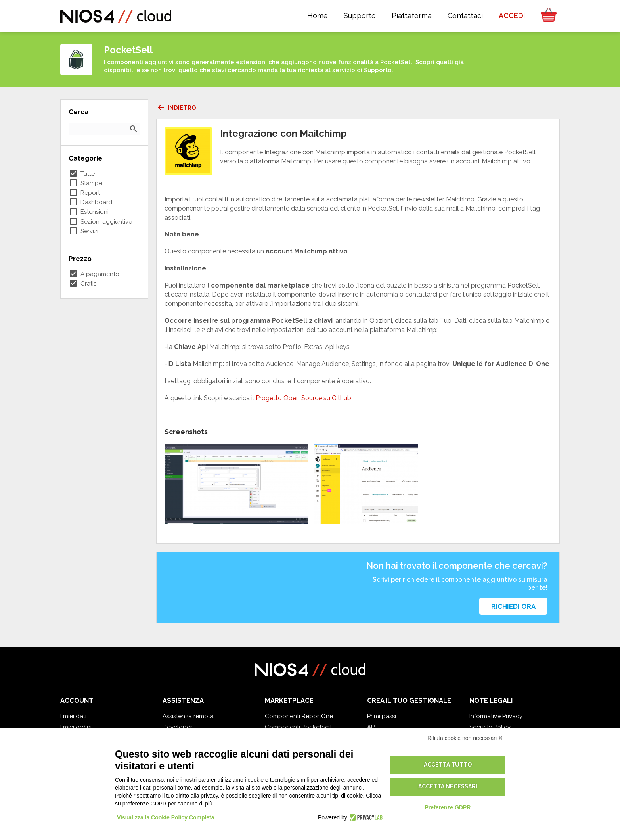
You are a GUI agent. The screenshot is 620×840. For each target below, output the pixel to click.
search (134, 129)
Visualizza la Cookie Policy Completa (166, 817)
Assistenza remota (188, 716)
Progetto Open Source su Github (303, 398)
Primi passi (382, 716)
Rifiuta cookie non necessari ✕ (465, 738)
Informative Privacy (496, 716)
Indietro (176, 108)
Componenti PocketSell (298, 727)
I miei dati (73, 716)
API (371, 727)
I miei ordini (76, 727)
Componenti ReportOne (299, 716)
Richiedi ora (513, 606)
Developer (177, 727)
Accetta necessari (448, 786)
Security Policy (490, 727)
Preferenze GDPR (448, 807)
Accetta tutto (448, 765)
